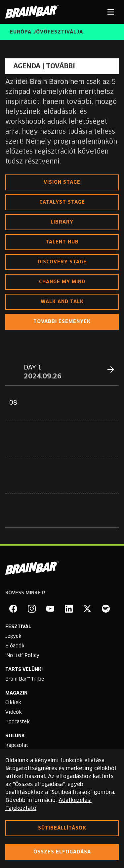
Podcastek (18, 722)
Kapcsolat (17, 746)
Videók (14, 712)
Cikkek (13, 703)
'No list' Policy (22, 656)
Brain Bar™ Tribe (25, 679)
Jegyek (13, 636)
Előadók (15, 646)
